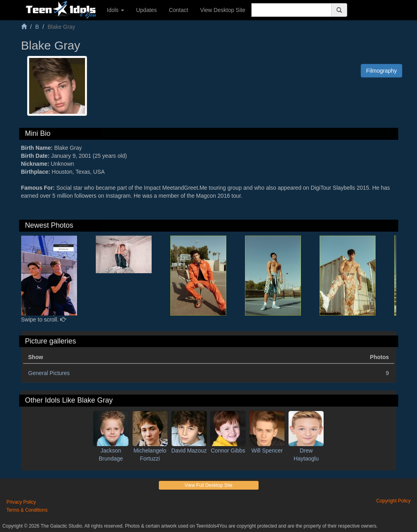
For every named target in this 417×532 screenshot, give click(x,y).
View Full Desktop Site (209, 485)
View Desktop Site (222, 10)
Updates (146, 10)
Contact (178, 10)
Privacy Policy (21, 502)
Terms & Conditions (27, 510)
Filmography (381, 71)
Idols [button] (116, 10)
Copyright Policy (393, 501)
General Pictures (49, 373)
